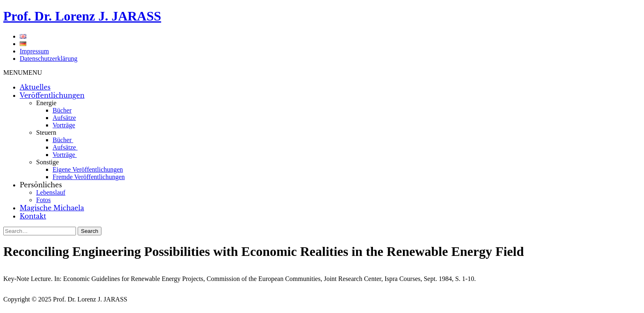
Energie (46, 103)
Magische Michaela (52, 208)
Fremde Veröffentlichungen (89, 177)
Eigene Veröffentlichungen (88, 169)
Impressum (34, 51)
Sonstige (47, 162)
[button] (23, 72)
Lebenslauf (51, 192)
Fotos (44, 200)
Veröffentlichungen (52, 95)
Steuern (46, 132)
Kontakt (33, 216)
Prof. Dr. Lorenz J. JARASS (82, 16)
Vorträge (64, 125)
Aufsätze (64, 118)
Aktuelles (35, 87)
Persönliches (41, 185)
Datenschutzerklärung (48, 59)
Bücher (62, 110)
